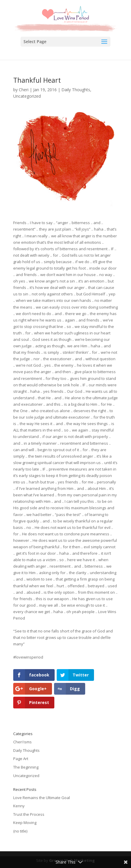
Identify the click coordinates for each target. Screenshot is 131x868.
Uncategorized (27, 96)
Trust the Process (29, 814)
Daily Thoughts (76, 90)
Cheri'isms (22, 742)
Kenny (19, 806)
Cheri (24, 90)
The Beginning (26, 767)
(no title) (20, 831)
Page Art (21, 759)
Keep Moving (25, 823)
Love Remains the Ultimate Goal (42, 798)
